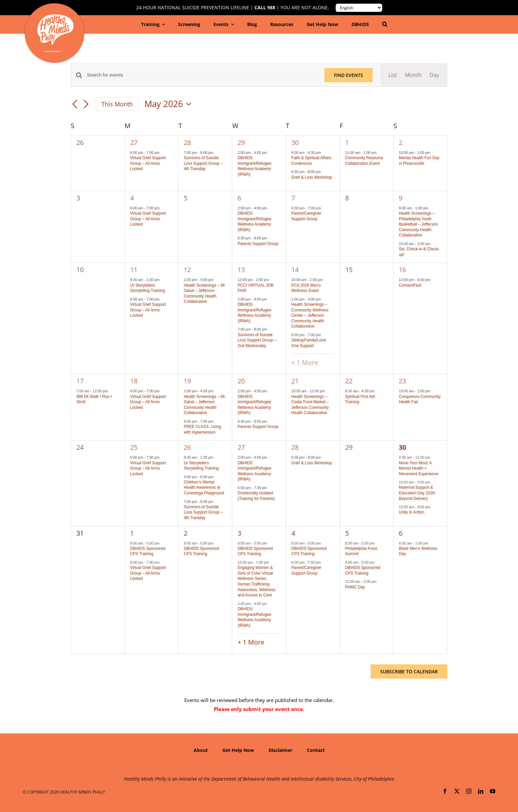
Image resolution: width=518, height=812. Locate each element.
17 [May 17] (80, 381)
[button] (385, 24)
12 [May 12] (187, 270)
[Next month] (86, 105)
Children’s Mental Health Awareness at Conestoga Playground (204, 488)
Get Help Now (238, 750)
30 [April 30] (295, 142)
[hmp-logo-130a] (55, 17)
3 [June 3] (239, 533)
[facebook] (445, 791)
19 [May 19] (187, 381)
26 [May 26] (187, 447)
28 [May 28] (295, 447)
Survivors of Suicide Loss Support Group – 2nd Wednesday (257, 340)
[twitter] (457, 791)
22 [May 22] (349, 381)
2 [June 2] (185, 533)
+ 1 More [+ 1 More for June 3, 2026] (251, 642)
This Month (117, 104)
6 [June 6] (401, 533)
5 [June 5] (347, 533)
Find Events (349, 75)
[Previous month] (75, 105)
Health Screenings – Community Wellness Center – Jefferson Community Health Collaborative (310, 315)
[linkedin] (481, 791)
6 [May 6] (239, 198)
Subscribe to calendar (409, 671)
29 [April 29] (241, 142)
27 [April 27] (134, 142)
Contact (316, 750)
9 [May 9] (401, 198)
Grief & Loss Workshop (312, 177)
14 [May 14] (295, 270)
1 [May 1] (347, 142)
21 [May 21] (295, 381)
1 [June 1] (132, 533)
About (201, 750)
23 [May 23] (402, 381)
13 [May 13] (241, 270)
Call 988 (265, 8)
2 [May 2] (401, 142)
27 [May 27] (241, 447)
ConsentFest (410, 285)
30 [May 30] (402, 447)
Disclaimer (280, 750)
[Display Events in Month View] (413, 75)
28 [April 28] (187, 142)
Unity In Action (411, 512)
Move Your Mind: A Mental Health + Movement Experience (418, 468)
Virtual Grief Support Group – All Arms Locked (148, 163)
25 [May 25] (134, 447)
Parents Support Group (258, 244)
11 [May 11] (134, 270)
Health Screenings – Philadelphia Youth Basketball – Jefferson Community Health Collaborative (418, 224)
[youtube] (493, 791)
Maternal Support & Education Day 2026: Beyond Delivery (417, 493)
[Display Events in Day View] (434, 75)
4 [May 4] (132, 198)
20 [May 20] (241, 381)
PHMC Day (355, 587)
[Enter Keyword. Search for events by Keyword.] (202, 75)
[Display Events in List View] (393, 75)
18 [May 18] (134, 381)
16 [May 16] (402, 270)
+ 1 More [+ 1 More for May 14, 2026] (305, 362)
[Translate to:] (359, 8)
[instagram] (469, 791)
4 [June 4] (293, 533)
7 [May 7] (293, 198)
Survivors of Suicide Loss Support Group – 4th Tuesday (203, 163)
